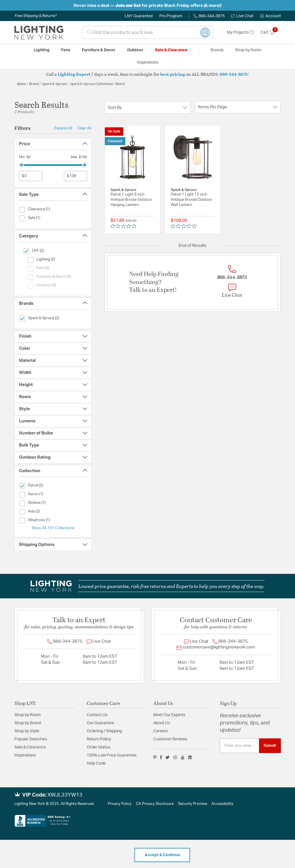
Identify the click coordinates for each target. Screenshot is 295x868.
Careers (161, 731)
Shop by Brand (28, 723)
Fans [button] (66, 50)
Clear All (84, 128)
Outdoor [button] (135, 50)
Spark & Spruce (54, 84)
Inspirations (25, 755)
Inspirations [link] (147, 63)
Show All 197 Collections (53, 528)
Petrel (120, 84)
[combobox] (148, 32)
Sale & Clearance (30, 747)
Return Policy (99, 739)
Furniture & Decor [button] (99, 50)
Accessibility (222, 804)
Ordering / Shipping (104, 731)
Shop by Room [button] (248, 50)
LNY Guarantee (139, 16)
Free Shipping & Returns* (36, 16)
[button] (271, 16)
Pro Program (171, 16)
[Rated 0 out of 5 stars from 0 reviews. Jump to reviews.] (125, 226)
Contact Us (97, 715)
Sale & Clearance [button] (171, 50)
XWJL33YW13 (65, 795)
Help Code (96, 763)
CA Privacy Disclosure (155, 804)
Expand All (63, 128)
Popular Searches (31, 739)
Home (21, 84)
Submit (270, 746)
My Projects (241, 33)
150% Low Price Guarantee (112, 755)
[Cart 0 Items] (271, 33)
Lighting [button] (42, 50)
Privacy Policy (120, 804)
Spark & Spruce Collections (91, 84)
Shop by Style (27, 731)
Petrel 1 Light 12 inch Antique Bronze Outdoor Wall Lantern (192, 200)
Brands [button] (217, 50)
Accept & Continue (162, 855)
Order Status (99, 747)
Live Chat (242, 16)
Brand (34, 84)
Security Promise (193, 804)
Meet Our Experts (169, 715)
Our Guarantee (100, 723)
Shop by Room (28, 715)
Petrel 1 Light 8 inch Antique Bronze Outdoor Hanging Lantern (131, 200)
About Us (162, 723)
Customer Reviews (170, 739)
